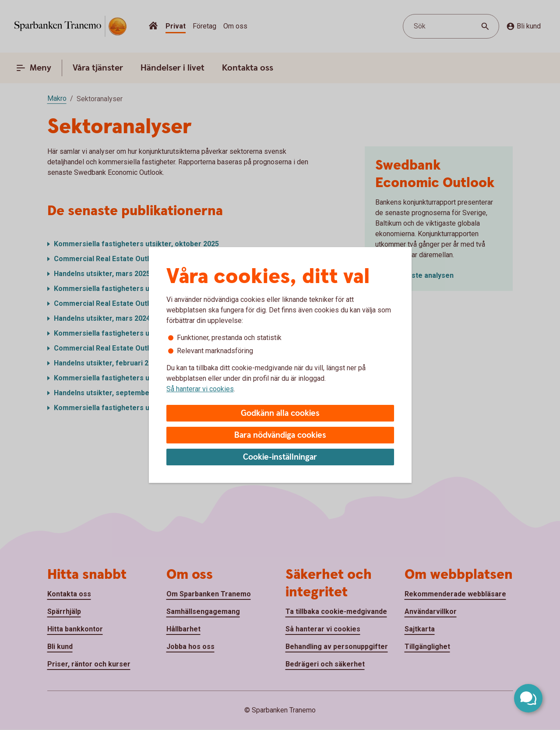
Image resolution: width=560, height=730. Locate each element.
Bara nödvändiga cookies (280, 435)
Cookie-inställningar (280, 457)
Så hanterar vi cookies (200, 389)
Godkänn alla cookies (280, 413)
